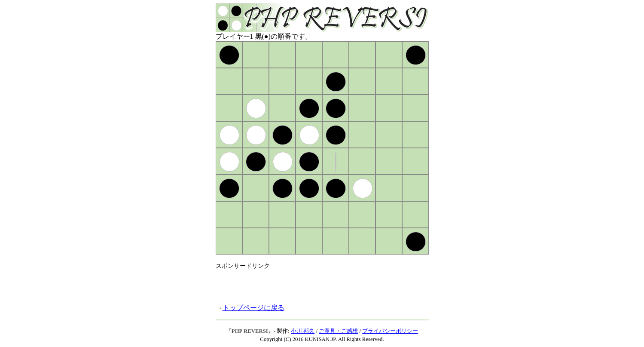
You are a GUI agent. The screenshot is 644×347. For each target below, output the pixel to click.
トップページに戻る (253, 308)
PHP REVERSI (250, 331)
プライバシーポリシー (390, 331)
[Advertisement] (316, 283)
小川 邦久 (303, 331)
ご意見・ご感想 (338, 331)
